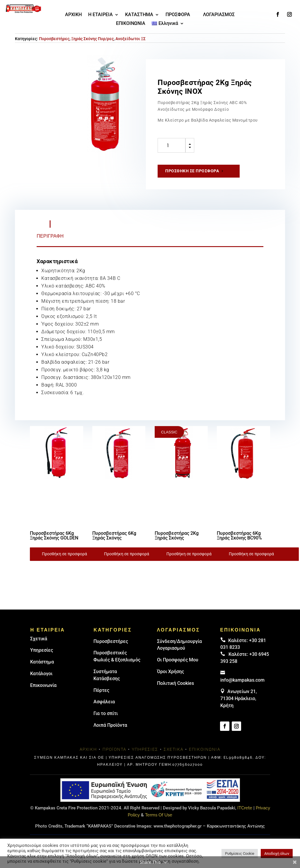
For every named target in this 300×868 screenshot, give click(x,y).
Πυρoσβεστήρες (111, 641)
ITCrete (245, 808)
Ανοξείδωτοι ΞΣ (131, 39)
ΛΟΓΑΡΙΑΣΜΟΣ (219, 15)
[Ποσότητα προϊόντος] (172, 145)
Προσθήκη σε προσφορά (192, 171)
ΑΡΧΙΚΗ (73, 15)
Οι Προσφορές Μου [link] (178, 660)
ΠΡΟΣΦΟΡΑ (178, 15)
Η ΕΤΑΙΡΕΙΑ (100, 15)
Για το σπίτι (106, 713)
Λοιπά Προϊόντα (110, 725)
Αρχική (88, 749)
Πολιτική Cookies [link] (175, 683)
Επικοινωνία (43, 685)
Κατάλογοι (41, 674)
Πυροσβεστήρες (54, 39)
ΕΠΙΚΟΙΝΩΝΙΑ (131, 24)
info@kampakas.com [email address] (242, 680)
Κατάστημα (42, 662)
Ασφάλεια (104, 702)
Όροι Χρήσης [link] (171, 672)
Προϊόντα (114, 749)
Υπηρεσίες (42, 650)
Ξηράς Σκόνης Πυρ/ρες (92, 39)
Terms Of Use (159, 815)
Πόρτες (101, 690)
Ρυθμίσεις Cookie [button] (240, 853)
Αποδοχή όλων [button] (277, 853)
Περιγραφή (50, 236)
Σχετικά (39, 639)
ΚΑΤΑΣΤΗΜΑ (139, 15)
